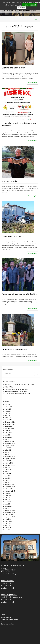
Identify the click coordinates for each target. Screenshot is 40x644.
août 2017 (8, 493)
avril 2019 (8, 470)
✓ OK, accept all (29, 5)
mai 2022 (8, 435)
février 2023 (8, 420)
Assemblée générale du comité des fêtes (20, 294)
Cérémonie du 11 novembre (14, 350)
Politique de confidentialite (9, 620)
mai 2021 (8, 452)
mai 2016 (8, 526)
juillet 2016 (8, 521)
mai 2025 (8, 405)
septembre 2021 (10, 446)
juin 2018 (8, 476)
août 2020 (8, 461)
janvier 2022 (9, 439)
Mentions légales (6, 618)
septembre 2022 (10, 429)
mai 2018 (8, 478)
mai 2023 (8, 416)
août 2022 (8, 431)
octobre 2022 (9, 426)
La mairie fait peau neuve (13, 237)
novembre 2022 (10, 424)
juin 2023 (8, 414)
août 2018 (8, 474)
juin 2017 (8, 498)
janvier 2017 (9, 508)
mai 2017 (8, 500)
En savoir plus (33, 83)
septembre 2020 (10, 459)
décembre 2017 (10, 485)
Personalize (21, 8)
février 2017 (8, 506)
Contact (4, 622)
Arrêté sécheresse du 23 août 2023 (16, 391)
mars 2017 (8, 504)
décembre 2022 (10, 422)
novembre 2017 (10, 487)
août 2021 (8, 448)
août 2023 (8, 411)
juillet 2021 (8, 450)
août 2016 (8, 519)
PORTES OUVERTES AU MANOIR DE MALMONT (19, 385)
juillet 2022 (8, 433)
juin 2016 (8, 524)
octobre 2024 (9, 407)
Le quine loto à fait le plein (13, 68)
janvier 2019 (9, 472)
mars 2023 (8, 418)
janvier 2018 (9, 483)
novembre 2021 (10, 444)
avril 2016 (8, 528)
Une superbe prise (10, 181)
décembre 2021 (10, 442)
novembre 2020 (10, 457)
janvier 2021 (9, 455)
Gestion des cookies (7, 624)
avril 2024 (8, 409)
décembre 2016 (10, 511)
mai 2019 (8, 467)
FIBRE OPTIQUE (10, 387)
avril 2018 (8, 480)
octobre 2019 (9, 463)
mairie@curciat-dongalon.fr (12, 574)
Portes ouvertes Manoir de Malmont (16, 389)
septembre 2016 (10, 517)
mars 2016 (8, 530)
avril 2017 (8, 502)
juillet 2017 (8, 495)
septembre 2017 (10, 491)
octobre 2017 (9, 489)
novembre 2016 (10, 513)
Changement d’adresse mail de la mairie (17, 394)
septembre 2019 (10, 465)
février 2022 (8, 437)
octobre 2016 (9, 515)
